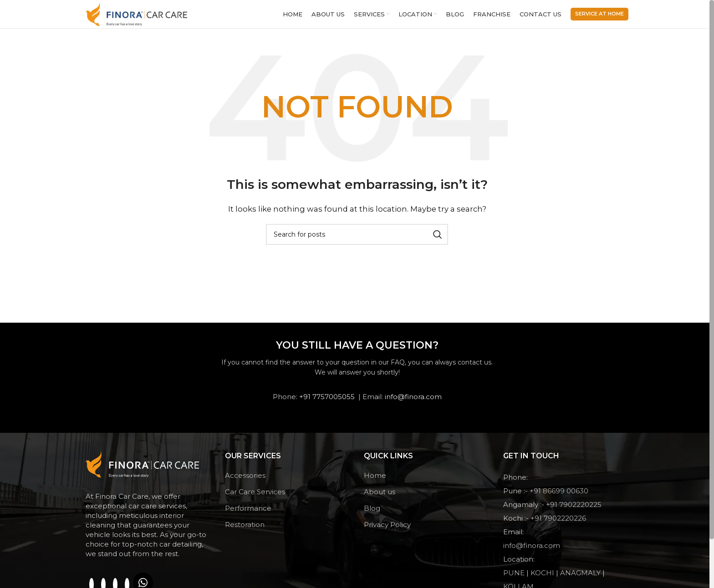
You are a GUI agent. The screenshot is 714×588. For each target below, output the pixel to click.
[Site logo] (139, 17)
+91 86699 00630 (559, 497)
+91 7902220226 (558, 525)
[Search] (357, 241)
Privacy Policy (387, 531)
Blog (372, 514)
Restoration (245, 531)
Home (375, 482)
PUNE (515, 579)
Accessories (245, 482)
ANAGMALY (581, 579)
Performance (248, 514)
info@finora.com (413, 403)
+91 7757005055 (327, 403)
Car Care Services (255, 498)
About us (380, 498)
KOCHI (543, 579)
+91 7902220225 (574, 511)
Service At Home (599, 17)
